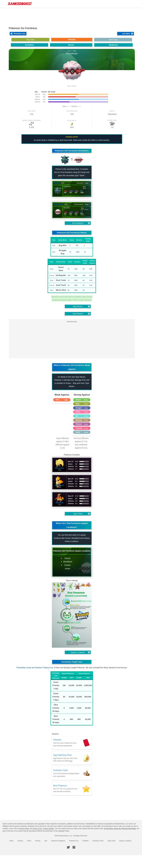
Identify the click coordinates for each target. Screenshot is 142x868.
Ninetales (61, 468)
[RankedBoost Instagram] (74, 847)
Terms (29, 841)
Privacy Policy (24, 829)
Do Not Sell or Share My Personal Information (120, 829)
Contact (20, 841)
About (11, 841)
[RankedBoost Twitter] (68, 847)
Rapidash (61, 485)
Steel (87, 208)
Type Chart (111, 841)
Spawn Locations (125, 841)
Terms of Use (37, 829)
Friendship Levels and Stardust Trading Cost (36, 668)
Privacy (38, 841)
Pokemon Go (74, 841)
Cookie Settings (49, 829)
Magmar (61, 503)
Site (46, 841)
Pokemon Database (58, 841)
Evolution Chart (98, 841)
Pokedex (86, 841)
